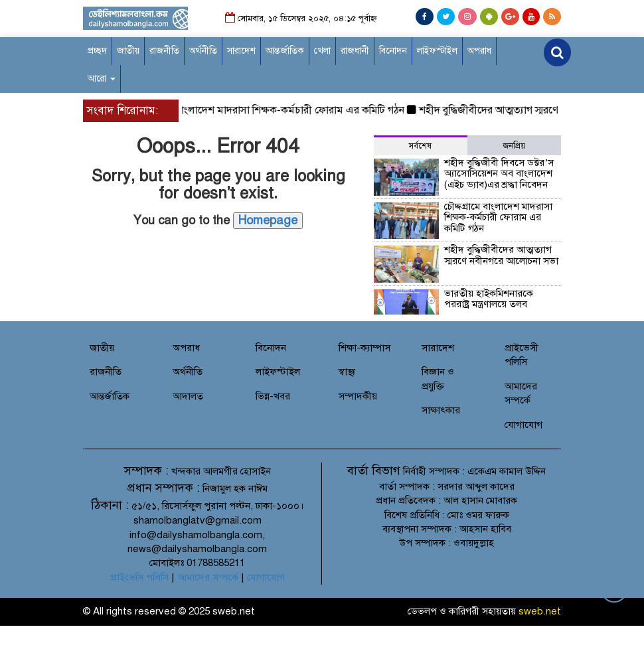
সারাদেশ (241, 51)
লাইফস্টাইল (437, 51)
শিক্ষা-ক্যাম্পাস (364, 348)
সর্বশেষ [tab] (420, 146)
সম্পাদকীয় (358, 396)
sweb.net (540, 611)
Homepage (268, 220)
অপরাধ (479, 51)
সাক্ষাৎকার (441, 410)
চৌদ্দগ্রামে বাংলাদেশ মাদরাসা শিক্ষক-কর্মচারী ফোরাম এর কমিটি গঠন (273, 110)
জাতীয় (128, 51)
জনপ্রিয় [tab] (514, 146)
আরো (102, 79)
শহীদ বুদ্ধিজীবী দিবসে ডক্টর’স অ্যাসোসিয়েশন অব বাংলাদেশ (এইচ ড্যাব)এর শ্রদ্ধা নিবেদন (499, 174)
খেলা (322, 51)
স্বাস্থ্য (347, 372)
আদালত (188, 396)
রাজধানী (355, 51)
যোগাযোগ (523, 425)
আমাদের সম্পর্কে (208, 577)
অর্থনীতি (203, 51)
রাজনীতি (164, 51)
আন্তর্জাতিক (285, 51)
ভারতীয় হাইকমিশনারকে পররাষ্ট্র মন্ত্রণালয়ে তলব (489, 299)
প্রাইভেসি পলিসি (139, 577)
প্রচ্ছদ (97, 51)
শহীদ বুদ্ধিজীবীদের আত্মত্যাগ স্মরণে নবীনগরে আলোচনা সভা (501, 255)
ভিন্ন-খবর (273, 396)
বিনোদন (393, 51)
